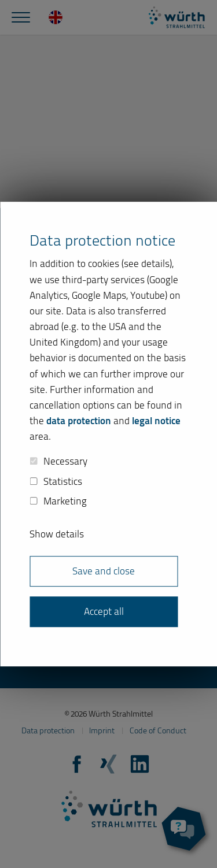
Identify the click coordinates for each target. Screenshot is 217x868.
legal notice (156, 421)
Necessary (58, 461)
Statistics (56, 481)
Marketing (58, 502)
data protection (79, 421)
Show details (57, 534)
